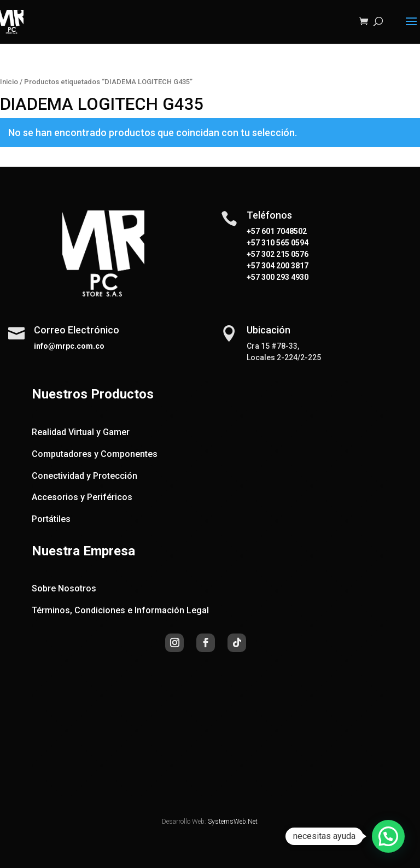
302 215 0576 (284, 254)
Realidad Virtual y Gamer (81, 432)
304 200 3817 (284, 266)
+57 (253, 243)
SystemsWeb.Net (233, 822)
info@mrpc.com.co (69, 346)
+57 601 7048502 (277, 231)
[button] (388, 836)
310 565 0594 (284, 243)
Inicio (9, 82)
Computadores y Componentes (95, 454)
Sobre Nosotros (64, 588)
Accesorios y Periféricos (82, 497)
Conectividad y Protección (84, 476)
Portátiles (51, 519)
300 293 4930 (284, 277)
